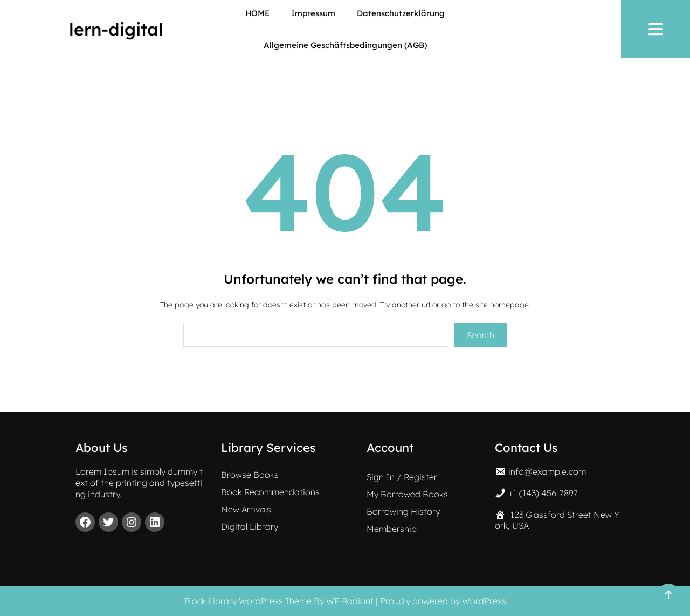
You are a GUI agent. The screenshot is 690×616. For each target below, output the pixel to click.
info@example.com (547, 471)
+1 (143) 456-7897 (543, 493)
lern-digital (116, 29)
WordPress (484, 601)
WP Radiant (350, 601)
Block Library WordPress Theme (248, 601)
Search (481, 335)
